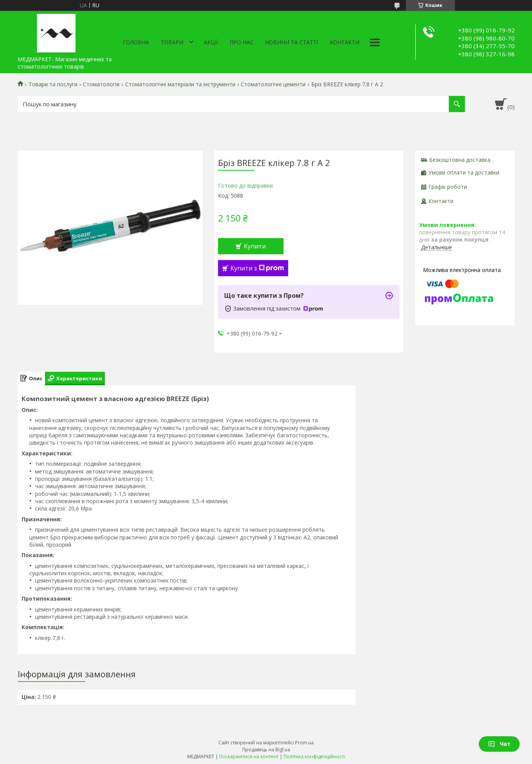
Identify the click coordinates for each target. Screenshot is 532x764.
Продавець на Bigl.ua (266, 750)
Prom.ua (304, 743)
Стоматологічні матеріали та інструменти (180, 84)
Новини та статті (292, 42)
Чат (499, 744)
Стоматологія (101, 84)
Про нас (242, 42)
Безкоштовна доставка (460, 160)
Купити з (257, 268)
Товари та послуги (53, 84)
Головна (136, 42)
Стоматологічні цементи (273, 84)
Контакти (345, 42)
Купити (255, 246)
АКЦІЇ (211, 42)
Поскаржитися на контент (249, 756)
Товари (172, 42)
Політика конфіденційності (314, 756)
